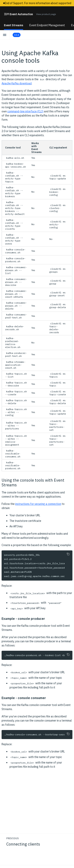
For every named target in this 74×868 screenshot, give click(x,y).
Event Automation (18, 14)
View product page (46, 14)
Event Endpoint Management (47, 25)
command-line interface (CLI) (25, 111)
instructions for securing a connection (38, 504)
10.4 (17, 35)
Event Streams (14, 25)
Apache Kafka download (17, 83)
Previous (13, 838)
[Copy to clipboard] (68, 554)
